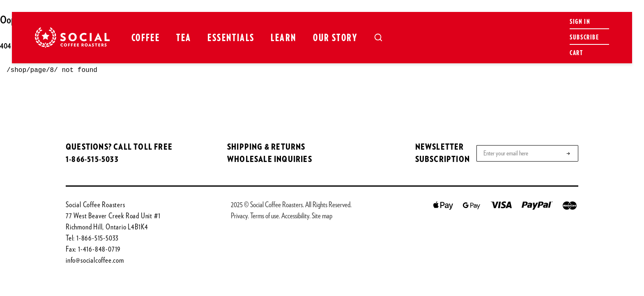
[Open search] (378, 37)
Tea (184, 38)
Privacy (239, 216)
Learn (284, 38)
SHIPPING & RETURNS (266, 147)
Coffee (146, 38)
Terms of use (264, 216)
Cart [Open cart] (576, 53)
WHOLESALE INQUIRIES (270, 160)
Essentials (231, 38)
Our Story (335, 38)
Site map (322, 216)
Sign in (580, 22)
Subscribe (584, 37)
